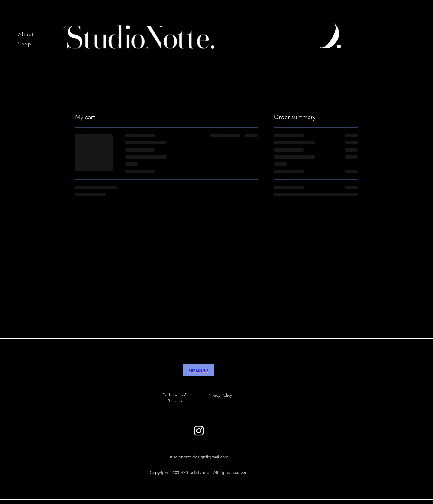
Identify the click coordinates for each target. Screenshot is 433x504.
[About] (28, 34)
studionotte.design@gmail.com (199, 457)
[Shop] (28, 44)
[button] (199, 370)
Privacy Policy (220, 395)
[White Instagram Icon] (199, 431)
